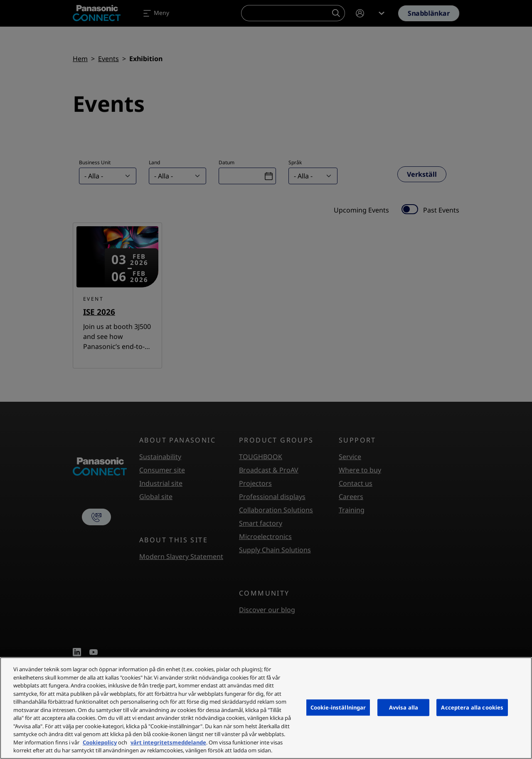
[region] (266, 708)
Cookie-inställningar (338, 707)
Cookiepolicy (100, 742)
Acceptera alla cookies (472, 707)
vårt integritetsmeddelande (168, 742)
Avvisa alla (404, 707)
